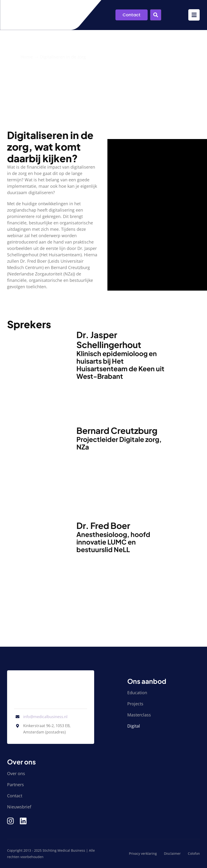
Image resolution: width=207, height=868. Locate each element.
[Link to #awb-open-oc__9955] (156, 15)
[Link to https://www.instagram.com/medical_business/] (10, 821)
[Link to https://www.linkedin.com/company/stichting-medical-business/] (23, 821)
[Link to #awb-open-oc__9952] (194, 15)
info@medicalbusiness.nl (45, 717)
